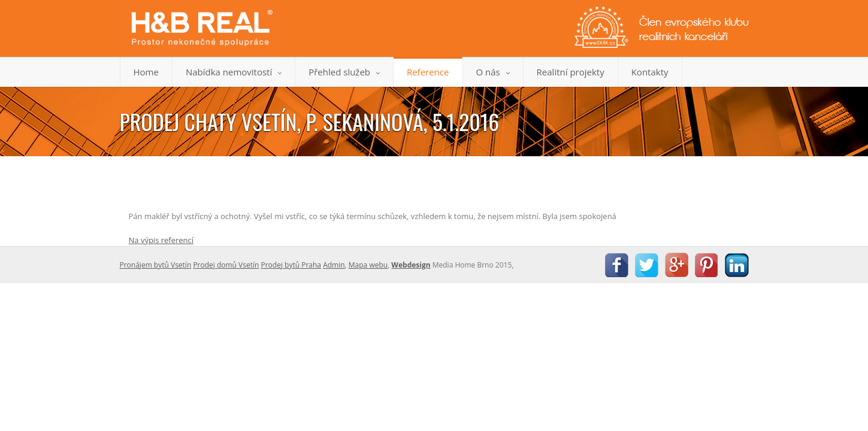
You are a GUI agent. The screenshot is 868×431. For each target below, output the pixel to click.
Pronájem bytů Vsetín (156, 265)
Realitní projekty (571, 72)
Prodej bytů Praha (291, 265)
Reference (428, 72)
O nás (492, 72)
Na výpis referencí (161, 240)
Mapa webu (368, 265)
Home (146, 72)
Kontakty (650, 72)
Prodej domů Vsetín (226, 265)
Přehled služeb (344, 72)
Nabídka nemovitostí (234, 72)
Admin (334, 265)
